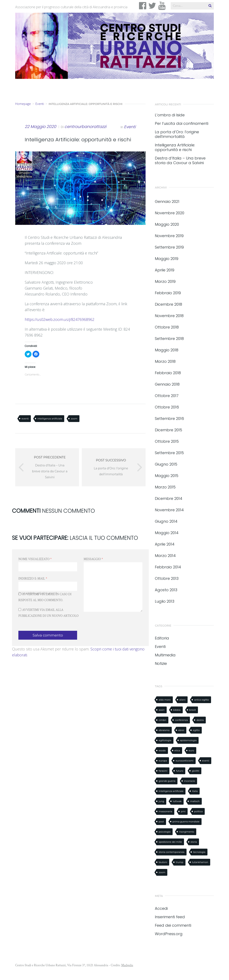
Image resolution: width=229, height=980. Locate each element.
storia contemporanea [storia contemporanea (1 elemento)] (171, 852)
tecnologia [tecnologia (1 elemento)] (199, 852)
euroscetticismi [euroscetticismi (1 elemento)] (184, 761)
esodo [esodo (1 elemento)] (162, 750)
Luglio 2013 (165, 601)
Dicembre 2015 (168, 430)
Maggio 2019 (167, 259)
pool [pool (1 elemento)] (161, 822)
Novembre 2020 (170, 213)
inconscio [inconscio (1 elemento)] (189, 781)
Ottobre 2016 (167, 407)
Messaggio (93, 559)
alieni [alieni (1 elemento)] (182, 700)
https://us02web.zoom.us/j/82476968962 (60, 319)
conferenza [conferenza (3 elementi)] (181, 720)
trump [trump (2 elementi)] (179, 862)
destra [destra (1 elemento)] (200, 720)
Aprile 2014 (165, 544)
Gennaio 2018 (167, 384)
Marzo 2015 (165, 487)
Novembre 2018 (169, 316)
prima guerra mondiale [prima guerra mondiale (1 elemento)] (186, 822)
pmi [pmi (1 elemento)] (183, 811)
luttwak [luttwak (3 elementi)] (177, 801)
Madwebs (127, 965)
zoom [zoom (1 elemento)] (162, 872)
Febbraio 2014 (168, 567)
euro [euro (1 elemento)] (191, 750)
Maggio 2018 (167, 350)
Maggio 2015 (167, 476)
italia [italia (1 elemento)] (195, 791)
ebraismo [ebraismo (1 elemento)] (164, 730)
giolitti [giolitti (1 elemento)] (196, 771)
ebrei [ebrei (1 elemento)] (181, 730)
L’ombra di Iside (170, 115)
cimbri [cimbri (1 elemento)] (162, 720)
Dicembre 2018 (168, 304)
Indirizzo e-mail (33, 579)
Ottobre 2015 (167, 441)
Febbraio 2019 (168, 293)
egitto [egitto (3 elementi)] (196, 730)
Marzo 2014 (165, 556)
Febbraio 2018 (168, 373)
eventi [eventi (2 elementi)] (206, 761)
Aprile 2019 (165, 270)
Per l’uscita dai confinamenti (182, 124)
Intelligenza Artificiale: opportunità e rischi (175, 147)
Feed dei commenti (173, 925)
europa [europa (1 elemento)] (163, 761)
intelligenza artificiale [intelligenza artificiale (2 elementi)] (171, 791)
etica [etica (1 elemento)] (177, 750)
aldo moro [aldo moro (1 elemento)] (165, 700)
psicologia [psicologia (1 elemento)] (165, 832)
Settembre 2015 (169, 453)
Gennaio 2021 (167, 201)
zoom (74, 419)
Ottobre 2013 (167, 578)
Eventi (40, 104)
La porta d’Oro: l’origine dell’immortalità (177, 134)
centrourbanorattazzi (85, 127)
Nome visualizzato (35, 559)
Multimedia (165, 655)
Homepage (23, 104)
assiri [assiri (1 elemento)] (162, 710)
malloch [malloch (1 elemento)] (195, 801)
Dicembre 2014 (169, 498)
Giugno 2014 (166, 521)
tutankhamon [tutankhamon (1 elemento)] (200, 862)
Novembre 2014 (169, 510)
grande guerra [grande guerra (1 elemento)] (167, 781)
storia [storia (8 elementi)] (194, 842)
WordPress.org (169, 934)
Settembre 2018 (169, 339)
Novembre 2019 (169, 236)
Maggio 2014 (167, 533)
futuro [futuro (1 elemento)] (180, 771)
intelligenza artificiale (50, 419)
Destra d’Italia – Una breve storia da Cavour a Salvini (180, 161)
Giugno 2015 (166, 464)
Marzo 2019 (165, 281)
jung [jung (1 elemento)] (161, 801)
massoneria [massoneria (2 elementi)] (165, 811)
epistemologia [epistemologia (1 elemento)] (188, 740)
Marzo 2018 (165, 361)
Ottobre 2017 (167, 396)
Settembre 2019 (169, 247)
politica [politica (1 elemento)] (198, 811)
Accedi (161, 908)
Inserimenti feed (170, 917)
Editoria (162, 638)
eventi (25, 419)
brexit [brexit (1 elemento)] (193, 710)
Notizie (161, 663)
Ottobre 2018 (167, 327)
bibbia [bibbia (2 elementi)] (177, 710)
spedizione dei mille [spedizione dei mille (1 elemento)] (170, 842)
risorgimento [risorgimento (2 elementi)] (187, 832)
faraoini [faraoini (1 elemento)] (163, 771)
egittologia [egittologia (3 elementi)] (165, 740)
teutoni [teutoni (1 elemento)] (163, 862)
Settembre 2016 (169, 419)
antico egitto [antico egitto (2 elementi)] (202, 700)
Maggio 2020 (167, 224)
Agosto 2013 (166, 590)
